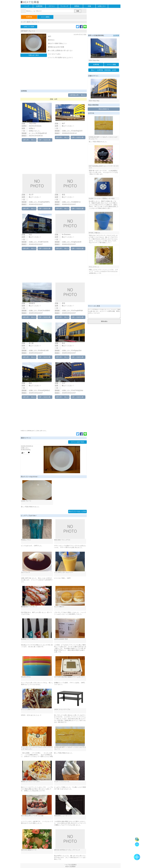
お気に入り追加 (29, 27)
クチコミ (52, 6)
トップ (27, 6)
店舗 (89, 6)
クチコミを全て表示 (78, 442)
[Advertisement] (54, 75)
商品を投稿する (104, 109)
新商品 (77, 6)
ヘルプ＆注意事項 (70, 865)
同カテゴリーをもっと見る (77, 511)
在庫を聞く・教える (29, 140)
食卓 (28, 22)
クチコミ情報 (111, 64)
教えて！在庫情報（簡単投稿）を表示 (104, 70)
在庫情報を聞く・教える (78, 95)
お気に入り (102, 6)
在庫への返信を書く (45, 140)
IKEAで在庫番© (70, 866)
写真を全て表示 (34, 55)
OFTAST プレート (28, 31)
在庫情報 (39, 6)
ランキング (64, 6)
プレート (34, 22)
